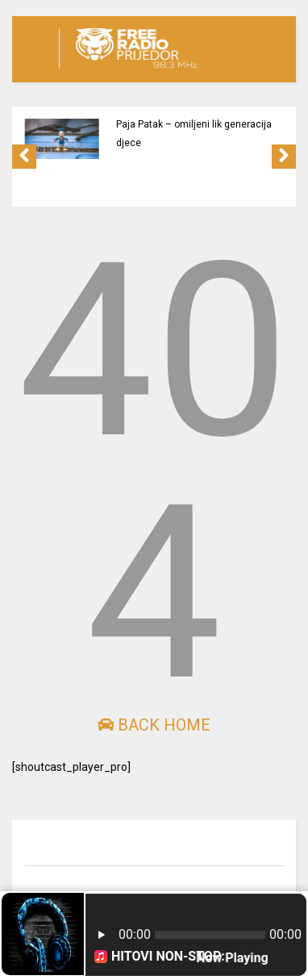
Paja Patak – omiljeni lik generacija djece (194, 134)
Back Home (154, 725)
